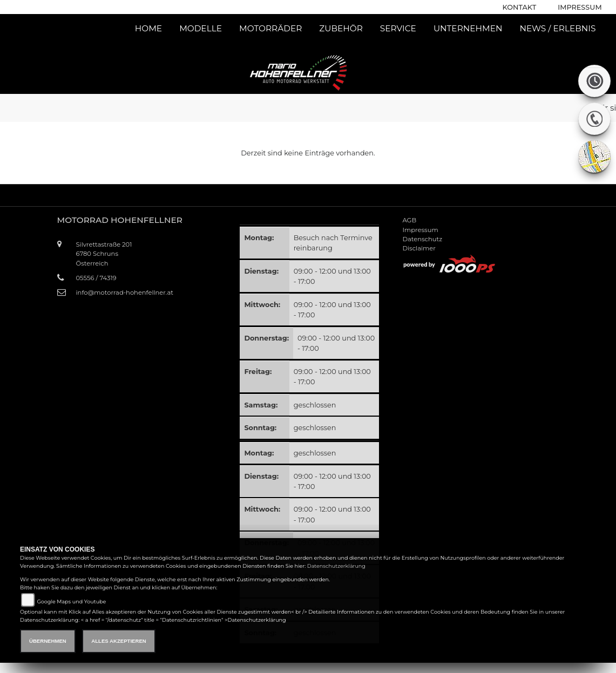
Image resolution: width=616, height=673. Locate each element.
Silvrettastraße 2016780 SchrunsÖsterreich (104, 254)
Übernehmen (48, 641)
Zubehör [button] (341, 28)
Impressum (580, 7)
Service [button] (398, 28)
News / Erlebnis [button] (557, 28)
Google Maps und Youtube (71, 601)
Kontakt (520, 7)
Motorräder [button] (270, 28)
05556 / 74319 (96, 278)
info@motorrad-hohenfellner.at (125, 293)
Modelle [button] (201, 28)
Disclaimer (419, 248)
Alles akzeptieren (119, 641)
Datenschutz (422, 239)
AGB (409, 220)
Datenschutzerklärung (336, 566)
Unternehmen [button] (468, 28)
